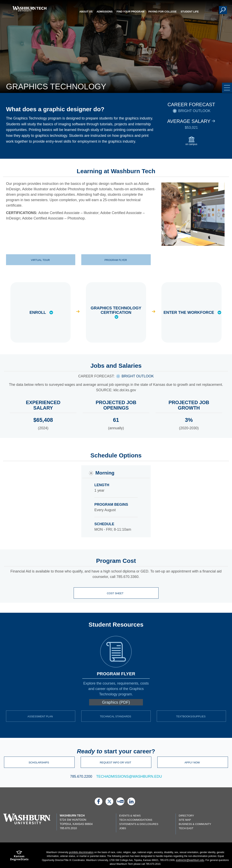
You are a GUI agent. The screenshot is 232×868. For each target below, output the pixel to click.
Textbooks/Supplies (191, 716)
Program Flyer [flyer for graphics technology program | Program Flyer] (116, 260)
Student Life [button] (190, 12)
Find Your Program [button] (130, 12)
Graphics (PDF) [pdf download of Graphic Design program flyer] (116, 702)
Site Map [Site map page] (185, 820)
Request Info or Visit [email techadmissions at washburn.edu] (115, 762)
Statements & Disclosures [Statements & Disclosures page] (139, 824)
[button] (223, 10)
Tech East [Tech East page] (186, 828)
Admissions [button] (105, 12)
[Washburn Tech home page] (30, 9)
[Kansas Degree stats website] (19, 857)
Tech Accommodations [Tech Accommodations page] (136, 820)
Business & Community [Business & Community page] (195, 824)
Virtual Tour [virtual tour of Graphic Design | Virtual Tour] (40, 260)
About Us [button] (86, 12)
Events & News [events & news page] (130, 816)
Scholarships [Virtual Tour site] (39, 762)
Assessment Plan (40, 716)
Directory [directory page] (186, 816)
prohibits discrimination (81, 852)
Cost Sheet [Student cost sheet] (115, 593)
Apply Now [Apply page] (192, 762)
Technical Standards (115, 716)
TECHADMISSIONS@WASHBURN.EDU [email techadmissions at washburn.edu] (129, 776)
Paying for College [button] (162, 12)
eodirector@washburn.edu (190, 860)
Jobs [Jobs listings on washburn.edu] (123, 828)
